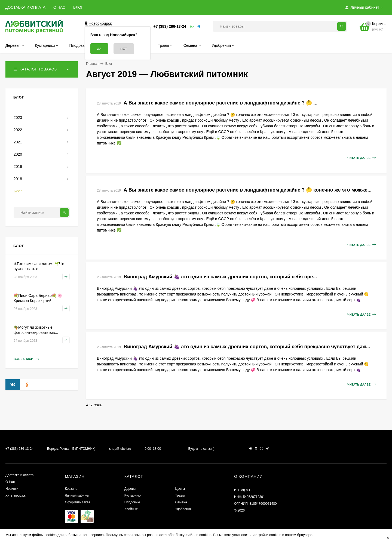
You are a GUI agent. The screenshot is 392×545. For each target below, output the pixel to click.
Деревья (131, 489)
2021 (18, 142)
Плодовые (132, 502)
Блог (109, 64)
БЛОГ (78, 7)
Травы (180, 495)
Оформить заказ (77, 502)
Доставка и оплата (20, 475)
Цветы (180, 489)
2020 (18, 154)
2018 (18, 179)
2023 (18, 118)
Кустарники (133, 495)
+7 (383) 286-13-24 (170, 26)
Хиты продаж (15, 495)
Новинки (12, 489)
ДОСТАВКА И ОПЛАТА (25, 7)
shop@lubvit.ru (120, 449)
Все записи (26, 359)
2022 (18, 130)
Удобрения (183, 509)
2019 (18, 167)
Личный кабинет (77, 495)
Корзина (71, 489)
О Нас (10, 482)
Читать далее (362, 158)
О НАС (59, 7)
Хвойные (131, 509)
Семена (181, 502)
